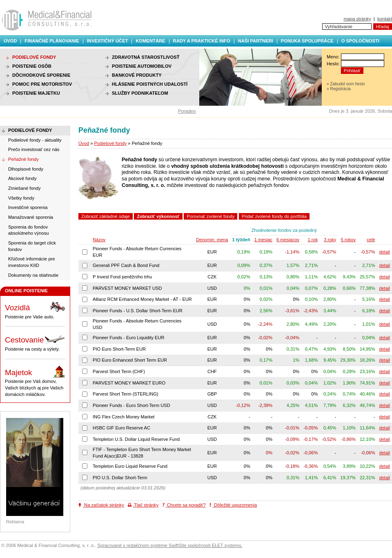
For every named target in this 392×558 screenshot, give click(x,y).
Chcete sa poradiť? (184, 505)
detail (385, 252)
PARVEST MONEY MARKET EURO (129, 383)
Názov (99, 240)
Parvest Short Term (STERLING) (125, 394)
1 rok (313, 240)
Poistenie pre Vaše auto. (35, 310)
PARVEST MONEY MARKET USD (127, 288)
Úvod (10, 41)
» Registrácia (339, 89)
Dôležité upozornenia (233, 505)
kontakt (385, 19)
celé (371, 240)
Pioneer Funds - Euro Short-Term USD (131, 405)
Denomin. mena (212, 240)
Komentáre (150, 41)
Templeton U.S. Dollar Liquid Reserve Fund (136, 439)
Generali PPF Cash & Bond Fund (126, 265)
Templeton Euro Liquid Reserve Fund (130, 466)
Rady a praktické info (202, 41)
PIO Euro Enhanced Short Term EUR (130, 360)
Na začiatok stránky (101, 505)
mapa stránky (357, 19)
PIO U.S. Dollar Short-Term (120, 478)
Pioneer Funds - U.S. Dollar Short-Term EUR (138, 311)
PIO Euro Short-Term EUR (119, 349)
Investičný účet (108, 41)
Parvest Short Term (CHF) (119, 371)
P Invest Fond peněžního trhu (122, 277)
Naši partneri (256, 41)
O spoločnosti (360, 41)
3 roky (330, 240)
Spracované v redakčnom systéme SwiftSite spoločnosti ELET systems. (170, 545)
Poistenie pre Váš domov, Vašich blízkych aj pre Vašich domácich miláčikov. (35, 381)
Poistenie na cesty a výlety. (35, 342)
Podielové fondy (111, 143)
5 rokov (348, 240)
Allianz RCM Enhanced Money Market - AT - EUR (142, 299)
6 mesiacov (288, 240)
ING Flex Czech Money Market (124, 417)
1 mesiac (263, 240)
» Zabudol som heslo (346, 84)
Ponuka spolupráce (307, 41)
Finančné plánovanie (52, 41)
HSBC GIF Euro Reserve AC (121, 428)
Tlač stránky (143, 505)
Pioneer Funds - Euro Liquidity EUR (129, 338)
